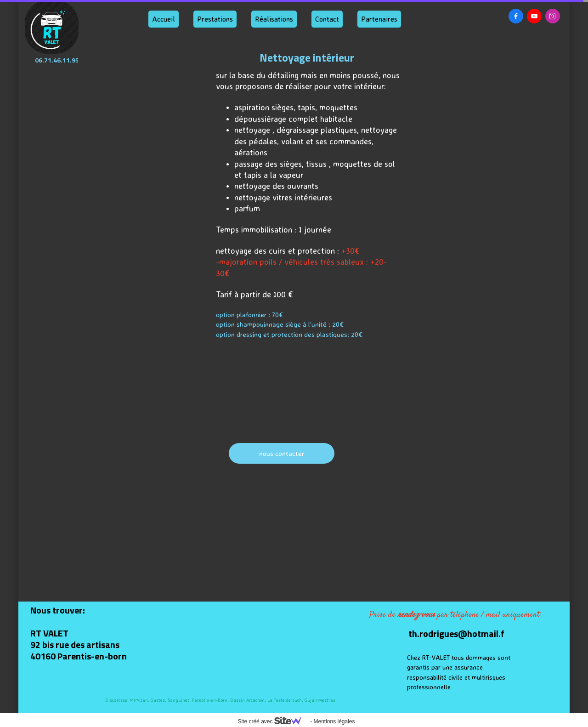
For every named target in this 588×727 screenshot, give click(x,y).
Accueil (164, 19)
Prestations (215, 19)
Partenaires (379, 19)
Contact (327, 19)
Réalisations (274, 19)
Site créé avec (273, 721)
